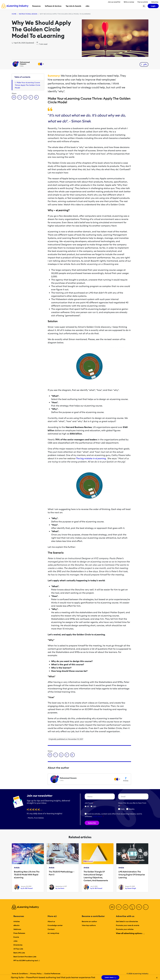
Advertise (155, 2)
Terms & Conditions (20, 973)
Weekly (130, 809)
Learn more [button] (97, 816)
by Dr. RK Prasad (27, 888)
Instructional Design (28, 14)
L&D (94, 806)
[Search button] (144, 6)
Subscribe (92, 823)
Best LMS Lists (19, 953)
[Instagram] (146, 907)
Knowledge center (55, 925)
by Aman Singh (131, 888)
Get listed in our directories (127, 921)
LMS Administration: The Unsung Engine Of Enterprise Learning (132, 875)
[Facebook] (112, 907)
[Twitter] (119, 907)
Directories (18, 945)
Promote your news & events (128, 925)
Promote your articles (125, 929)
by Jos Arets (60, 888)
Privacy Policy (36, 973)
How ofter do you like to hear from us (132, 804)
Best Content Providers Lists (25, 957)
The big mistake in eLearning (91, 458)
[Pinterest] (139, 907)
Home (14, 14)
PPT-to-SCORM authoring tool (27, 960)
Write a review (129, 2)
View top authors (89, 925)
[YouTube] (132, 907)
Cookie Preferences (52, 973)
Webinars (17, 929)
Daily (121, 809)
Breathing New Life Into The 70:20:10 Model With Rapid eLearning (27, 875)
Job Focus (89, 803)
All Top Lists (18, 949)
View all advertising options (130, 933)
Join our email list (114, 2)
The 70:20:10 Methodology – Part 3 (62, 873)
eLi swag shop (53, 933)
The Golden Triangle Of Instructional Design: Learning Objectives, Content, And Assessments (96, 876)
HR (88, 806)
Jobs (15, 941)
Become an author (89, 921)
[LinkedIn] (126, 907)
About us (51, 921)
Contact (51, 929)
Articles (17, 921)
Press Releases (19, 933)
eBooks (16, 925)
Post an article (143, 2)
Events (16, 937)
